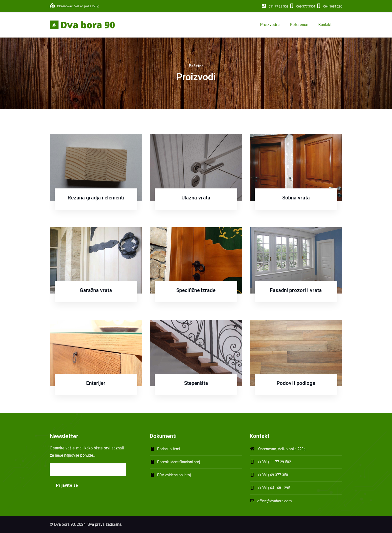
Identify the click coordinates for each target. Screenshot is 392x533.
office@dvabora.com (271, 501)
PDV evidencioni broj (174, 475)
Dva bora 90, (65, 524)
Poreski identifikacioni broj (179, 462)
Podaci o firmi (169, 449)
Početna (196, 66)
